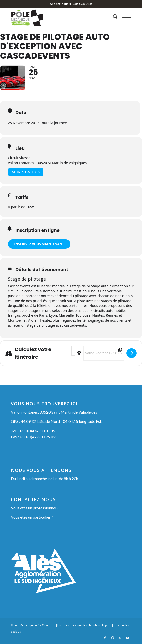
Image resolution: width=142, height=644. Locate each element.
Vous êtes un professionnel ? (35, 508)
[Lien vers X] (120, 638)
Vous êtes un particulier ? (32, 517)
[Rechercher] (113, 17)
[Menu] (124, 17)
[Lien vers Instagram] (112, 638)
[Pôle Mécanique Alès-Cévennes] (59, 17)
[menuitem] (113, 17)
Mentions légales (100, 625)
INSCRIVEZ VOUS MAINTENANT (39, 244)
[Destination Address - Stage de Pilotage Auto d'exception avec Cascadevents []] (104, 353)
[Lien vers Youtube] (127, 638)
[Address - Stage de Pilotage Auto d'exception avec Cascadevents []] (73, 351)
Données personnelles (72, 625)
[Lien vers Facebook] (105, 638)
